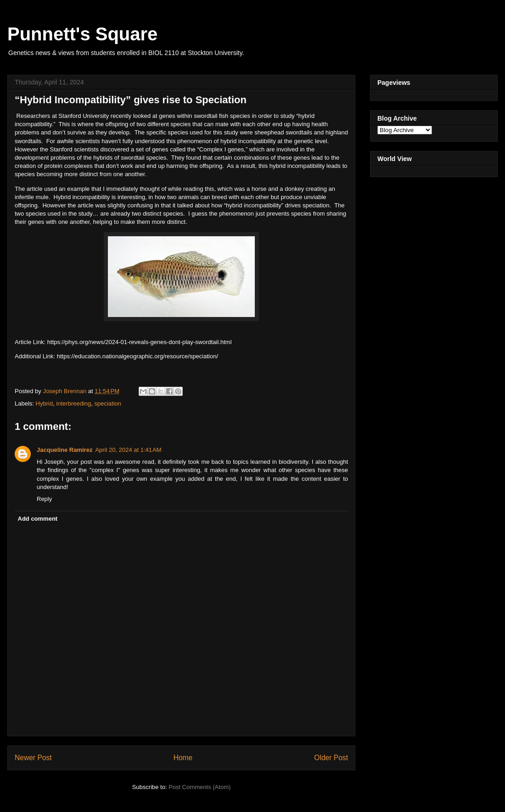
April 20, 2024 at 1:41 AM (128, 450)
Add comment (38, 519)
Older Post (331, 758)
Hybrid (45, 403)
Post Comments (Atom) (199, 787)
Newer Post (33, 758)
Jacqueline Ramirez (65, 450)
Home (183, 758)
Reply (44, 499)
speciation (108, 403)
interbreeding (73, 403)
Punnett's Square (82, 34)
